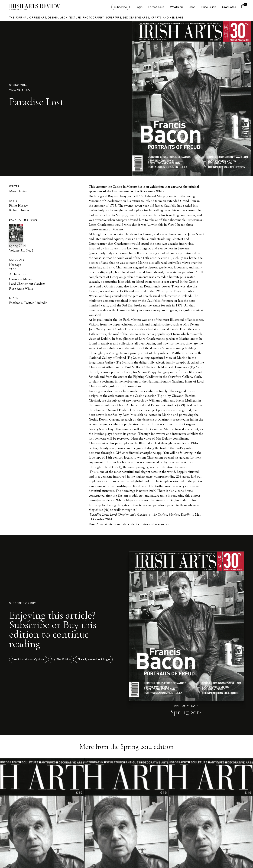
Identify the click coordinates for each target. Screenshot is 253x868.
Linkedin (41, 303)
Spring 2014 (18, 85)
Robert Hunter (19, 210)
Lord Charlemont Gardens (27, 284)
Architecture (18, 274)
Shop (192, 7)
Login (139, 7)
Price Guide (209, 7)
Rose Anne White (21, 288)
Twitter (29, 303)
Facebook (16, 303)
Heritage (15, 265)
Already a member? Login (94, 660)
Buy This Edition (61, 660)
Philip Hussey (18, 205)
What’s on (176, 7)
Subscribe (120, 7)
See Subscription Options (28, 660)
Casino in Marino (21, 279)
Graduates (229, 7)
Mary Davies (18, 191)
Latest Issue (156, 7)
